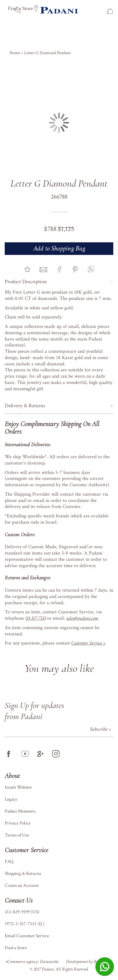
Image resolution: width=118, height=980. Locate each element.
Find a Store (16, 948)
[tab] (59, 282)
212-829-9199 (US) (22, 912)
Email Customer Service (27, 936)
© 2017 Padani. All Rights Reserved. (59, 969)
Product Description (26, 282)
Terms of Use (17, 835)
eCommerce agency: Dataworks (32, 962)
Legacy (11, 799)
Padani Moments (20, 811)
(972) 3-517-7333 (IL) (25, 924)
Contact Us (19, 900)
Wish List (100, 11)
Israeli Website (18, 787)
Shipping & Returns (23, 873)
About (12, 776)
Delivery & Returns (25, 406)
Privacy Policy (18, 823)
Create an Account (22, 885)
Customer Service (27, 850)
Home (15, 53)
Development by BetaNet (86, 962)
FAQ (9, 862)
